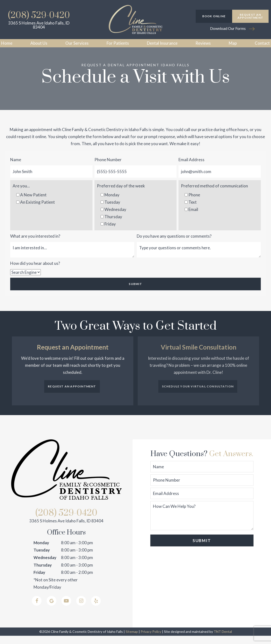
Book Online (214, 16)
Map (233, 43)
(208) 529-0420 (39, 15)
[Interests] (72, 258)
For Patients (118, 43)
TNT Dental (223, 640)
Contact (262, 43)
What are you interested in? (35, 244)
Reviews (203, 43)
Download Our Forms (232, 29)
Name (16, 168)
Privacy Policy (151, 640)
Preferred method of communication (214, 194)
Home (7, 43)
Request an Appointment (250, 16)
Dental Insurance (162, 43)
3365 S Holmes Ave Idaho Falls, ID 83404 (39, 25)
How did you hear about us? (35, 272)
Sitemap (132, 640)
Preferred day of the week (121, 194)
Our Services (77, 43)
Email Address (191, 168)
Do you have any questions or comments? (174, 244)
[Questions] (199, 258)
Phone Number (108, 168)
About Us (39, 43)
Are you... (21, 194)
